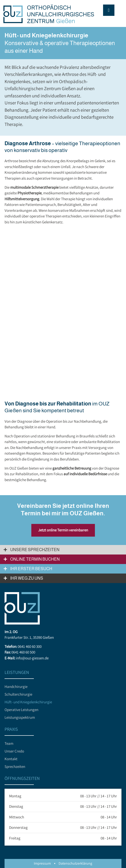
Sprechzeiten (15, 767)
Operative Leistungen (21, 710)
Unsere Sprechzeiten (35, 550)
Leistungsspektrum (20, 717)
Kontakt (11, 759)
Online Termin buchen (35, 559)
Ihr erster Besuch (31, 569)
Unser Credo (14, 751)
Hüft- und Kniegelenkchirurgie (28, 702)
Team (9, 743)
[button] (63, 550)
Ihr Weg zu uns (27, 578)
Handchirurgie (16, 687)
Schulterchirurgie (18, 694)
